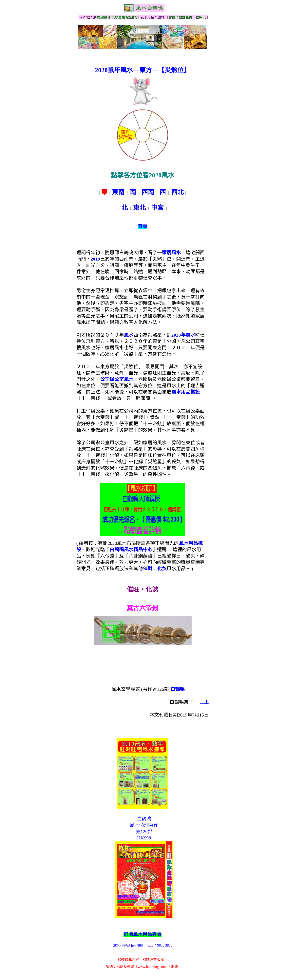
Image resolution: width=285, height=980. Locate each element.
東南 (118, 192)
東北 (139, 208)
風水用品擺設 (186, 392)
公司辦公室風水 (117, 379)
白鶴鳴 (178, 689)
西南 (148, 192)
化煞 (162, 569)
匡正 (204, 702)
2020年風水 (183, 335)
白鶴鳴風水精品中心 (131, 550)
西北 (178, 192)
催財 (148, 569)
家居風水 (171, 253)
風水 (129, 335)
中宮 (157, 208)
